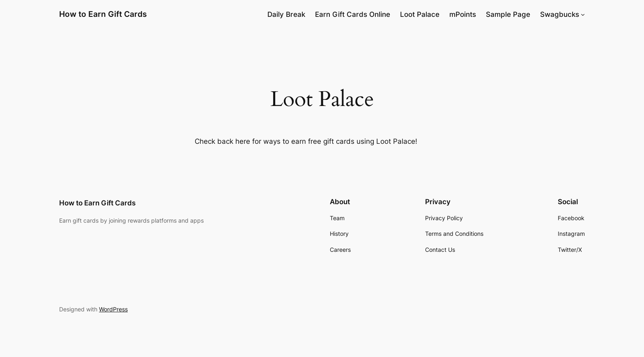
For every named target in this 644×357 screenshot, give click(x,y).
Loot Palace (420, 14)
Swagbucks (560, 14)
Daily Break (286, 14)
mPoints (463, 14)
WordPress (113, 309)
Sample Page (508, 14)
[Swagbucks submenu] (583, 14)
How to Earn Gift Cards (103, 14)
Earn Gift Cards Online (353, 14)
